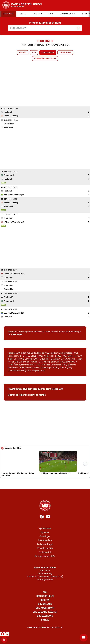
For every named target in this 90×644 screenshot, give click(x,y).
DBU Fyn (45, 600)
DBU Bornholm (45, 596)
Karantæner (65, 53)
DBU (45, 592)
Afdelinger (45, 536)
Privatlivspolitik (45, 548)
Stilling (23, 53)
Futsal (45, 620)
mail (71, 332)
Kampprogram (48, 53)
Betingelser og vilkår (45, 556)
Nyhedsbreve (45, 528)
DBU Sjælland (45, 616)
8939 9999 (17, 335)
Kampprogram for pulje (45, 59)
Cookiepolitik (45, 552)
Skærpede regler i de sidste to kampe (27, 395)
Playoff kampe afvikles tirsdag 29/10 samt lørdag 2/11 (35, 389)
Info (34, 53)
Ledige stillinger (45, 544)
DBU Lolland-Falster (45, 612)
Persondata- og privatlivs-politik (45, 628)
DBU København (45, 608)
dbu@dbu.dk (47, 580)
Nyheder (45, 532)
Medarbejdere (45, 540)
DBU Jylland (45, 604)
